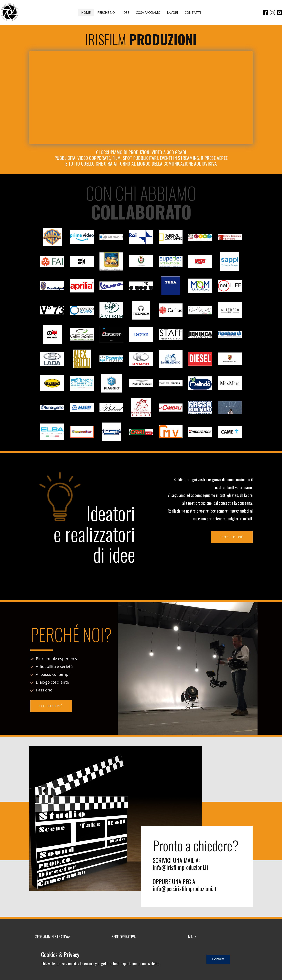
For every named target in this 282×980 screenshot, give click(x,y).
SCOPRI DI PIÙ (232, 537)
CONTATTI (193, 13)
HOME (86, 13)
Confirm (218, 959)
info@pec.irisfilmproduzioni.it (185, 888)
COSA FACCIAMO (148, 13)
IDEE (126, 13)
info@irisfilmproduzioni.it (181, 867)
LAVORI (173, 13)
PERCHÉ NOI (107, 13)
